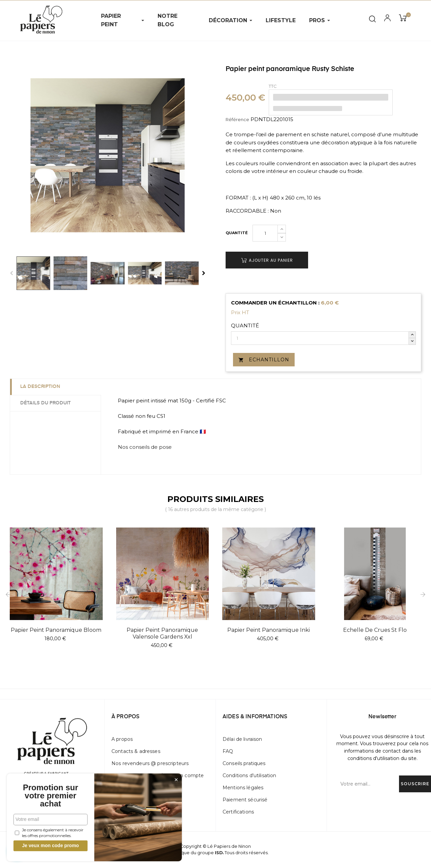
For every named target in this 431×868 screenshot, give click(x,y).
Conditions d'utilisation (249, 775)
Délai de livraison (242, 739)
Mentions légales (243, 788)
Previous (11, 273)
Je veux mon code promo (51, 845)
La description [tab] (40, 387)
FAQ (228, 751)
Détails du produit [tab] (45, 403)
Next (204, 273)
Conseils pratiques (244, 763)
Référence (237, 119)
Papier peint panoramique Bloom (56, 630)
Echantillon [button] (264, 360)
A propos (122, 739)
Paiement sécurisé (245, 800)
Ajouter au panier (267, 260)
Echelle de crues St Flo (375, 630)
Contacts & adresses (136, 751)
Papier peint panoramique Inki (269, 630)
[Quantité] (265, 233)
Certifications (238, 812)
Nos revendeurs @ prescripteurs (150, 763)
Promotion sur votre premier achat (51, 796)
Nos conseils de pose (145, 447)
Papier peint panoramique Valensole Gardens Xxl (162, 633)
